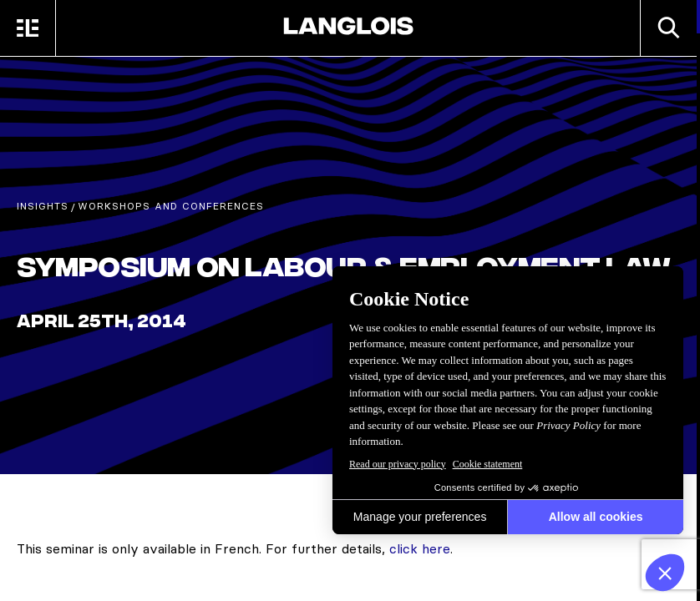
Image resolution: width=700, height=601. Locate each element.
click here (420, 548)
